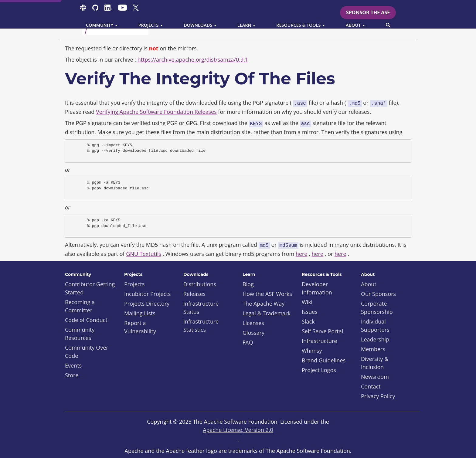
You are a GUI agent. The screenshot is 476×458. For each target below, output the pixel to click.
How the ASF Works (267, 294)
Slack (308, 321)
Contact (371, 386)
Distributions (200, 284)
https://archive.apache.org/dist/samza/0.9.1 (193, 59)
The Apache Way (263, 304)
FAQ (248, 342)
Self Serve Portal (322, 331)
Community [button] (102, 25)
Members (373, 349)
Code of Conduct (86, 320)
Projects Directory (147, 304)
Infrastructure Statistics (201, 326)
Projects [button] (151, 25)
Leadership (375, 339)
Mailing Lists (140, 313)
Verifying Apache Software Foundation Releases (156, 112)
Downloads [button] (200, 25)
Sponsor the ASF (368, 12)
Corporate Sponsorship (377, 308)
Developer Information (317, 288)
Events (73, 365)
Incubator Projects (147, 294)
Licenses (253, 323)
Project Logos (319, 370)
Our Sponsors (378, 294)
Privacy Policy (378, 396)
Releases (194, 294)
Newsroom (375, 377)
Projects (134, 284)
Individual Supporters (375, 326)
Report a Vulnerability (140, 327)
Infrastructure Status (201, 308)
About (369, 284)
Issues (310, 312)
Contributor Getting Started (90, 288)
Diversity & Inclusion (375, 363)
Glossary (253, 333)
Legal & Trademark (267, 313)
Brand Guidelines (324, 360)
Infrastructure (319, 341)
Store (72, 375)
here (302, 254)
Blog (248, 284)
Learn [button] (246, 25)
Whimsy (312, 351)
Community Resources (80, 334)
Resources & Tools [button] (301, 25)
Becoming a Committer (80, 306)
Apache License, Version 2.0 (238, 430)
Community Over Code (87, 352)
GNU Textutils (143, 254)
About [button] (355, 25)
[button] (388, 25)
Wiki (307, 302)
